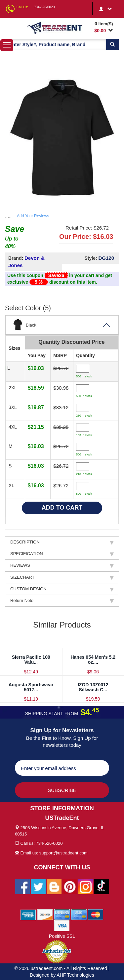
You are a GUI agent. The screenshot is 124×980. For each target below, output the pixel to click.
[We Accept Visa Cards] (62, 925)
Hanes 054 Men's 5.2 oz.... (93, 660)
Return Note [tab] (62, 601)
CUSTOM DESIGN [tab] (62, 589)
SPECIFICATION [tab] (62, 554)
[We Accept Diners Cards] (62, 914)
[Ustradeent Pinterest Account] (70, 886)
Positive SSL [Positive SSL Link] (62, 936)
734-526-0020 (44, 7)
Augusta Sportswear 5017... (31, 687)
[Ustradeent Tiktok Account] (102, 886)
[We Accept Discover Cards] (45, 914)
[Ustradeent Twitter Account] (38, 886)
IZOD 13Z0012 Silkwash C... (93, 687)
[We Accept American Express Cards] (28, 914)
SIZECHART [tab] (62, 577)
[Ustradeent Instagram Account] (86, 886)
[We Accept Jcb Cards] (79, 914)
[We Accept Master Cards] (96, 914)
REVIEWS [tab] (62, 565)
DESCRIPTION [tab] (62, 542)
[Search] (112, 45)
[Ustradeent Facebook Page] (22, 886)
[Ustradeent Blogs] (54, 886)
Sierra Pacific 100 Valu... (31, 660)
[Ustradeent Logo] (58, 28)
